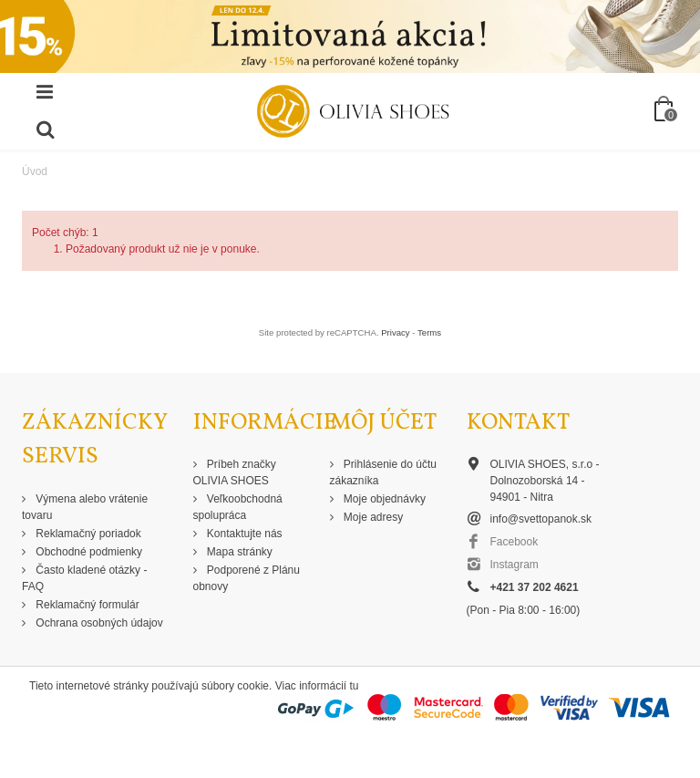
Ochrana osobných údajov (98, 623)
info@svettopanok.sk (541, 519)
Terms (429, 332)
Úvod (35, 171)
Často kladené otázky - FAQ (84, 578)
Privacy (395, 332)
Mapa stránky (238, 552)
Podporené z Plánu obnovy (247, 578)
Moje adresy (372, 517)
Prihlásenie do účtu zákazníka (383, 472)
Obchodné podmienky (87, 552)
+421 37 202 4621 (535, 587)
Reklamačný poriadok (87, 534)
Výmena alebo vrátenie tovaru (85, 507)
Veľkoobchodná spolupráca (238, 507)
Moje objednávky (383, 499)
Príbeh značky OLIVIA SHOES (235, 472)
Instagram (515, 565)
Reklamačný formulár (86, 605)
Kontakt (518, 423)
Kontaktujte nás (243, 534)
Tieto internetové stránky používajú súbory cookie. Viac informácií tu (194, 686)
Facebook (515, 542)
